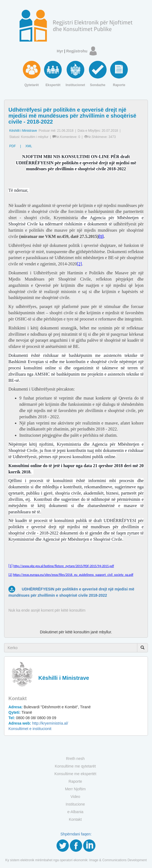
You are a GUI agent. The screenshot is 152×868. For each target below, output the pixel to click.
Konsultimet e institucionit (30, 729)
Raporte (75, 781)
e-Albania (75, 812)
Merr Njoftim (75, 789)
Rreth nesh (75, 759)
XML (29, 146)
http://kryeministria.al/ (38, 723)
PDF (13, 146)
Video (75, 797)
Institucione (75, 804)
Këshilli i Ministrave (23, 131)
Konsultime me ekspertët (75, 774)
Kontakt (75, 819)
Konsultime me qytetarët (75, 766)
